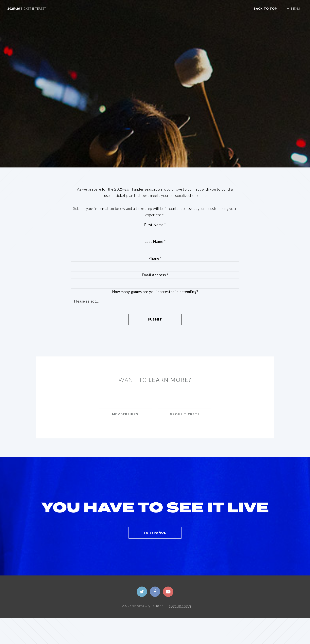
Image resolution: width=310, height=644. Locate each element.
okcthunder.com (180, 606)
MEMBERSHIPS (125, 414)
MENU (296, 8)
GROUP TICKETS (185, 414)
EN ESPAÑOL (155, 533)
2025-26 (27, 8)
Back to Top (265, 8)
